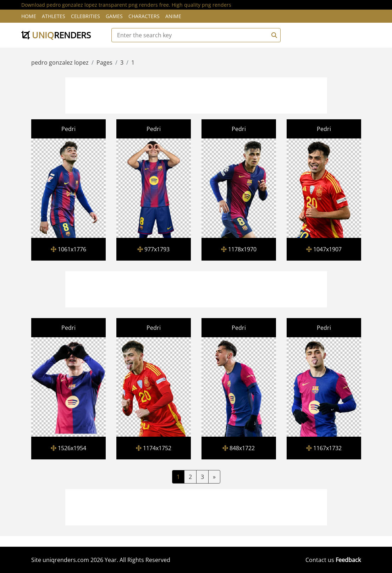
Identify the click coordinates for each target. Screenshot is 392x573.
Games (114, 16)
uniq (56, 35)
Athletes (54, 16)
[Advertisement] (196, 94)
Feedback (348, 560)
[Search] (273, 35)
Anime (173, 16)
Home (29, 16)
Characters (144, 16)
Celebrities (85, 16)
